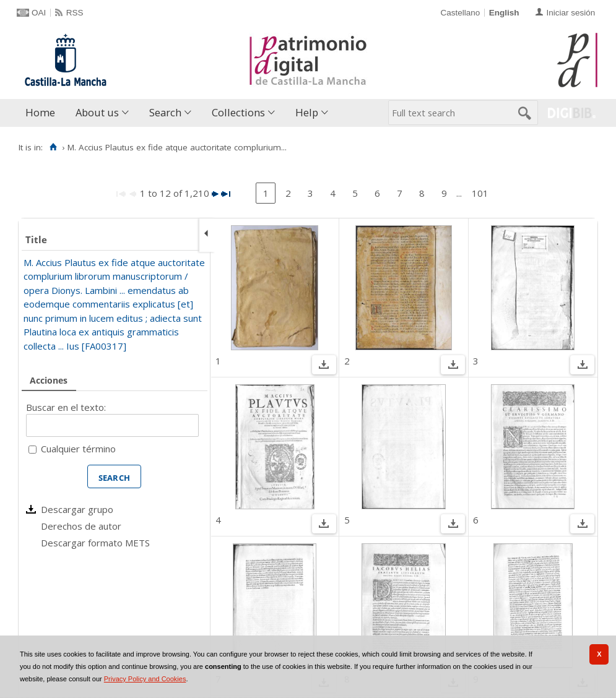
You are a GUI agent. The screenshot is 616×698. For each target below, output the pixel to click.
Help (307, 112)
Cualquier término (78, 449)
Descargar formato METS (95, 543)
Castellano (460, 13)
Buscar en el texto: (66, 407)
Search (165, 112)
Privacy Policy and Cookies (145, 679)
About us (97, 112)
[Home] (53, 147)
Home (40, 112)
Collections (238, 112)
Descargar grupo (77, 509)
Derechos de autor (81, 526)
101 (480, 193)
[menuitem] (43, 113)
